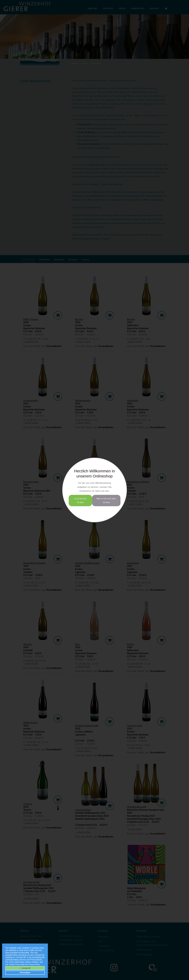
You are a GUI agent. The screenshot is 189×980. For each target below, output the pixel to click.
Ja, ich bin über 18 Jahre (80, 501)
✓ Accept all (25, 968)
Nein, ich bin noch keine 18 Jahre (106, 501)
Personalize (25, 973)
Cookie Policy (15, 964)
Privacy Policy (34, 964)
